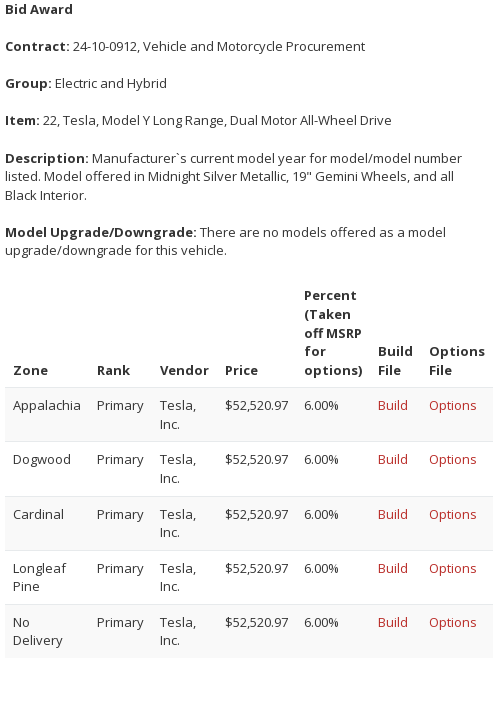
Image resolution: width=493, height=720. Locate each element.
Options (453, 405)
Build (393, 405)
